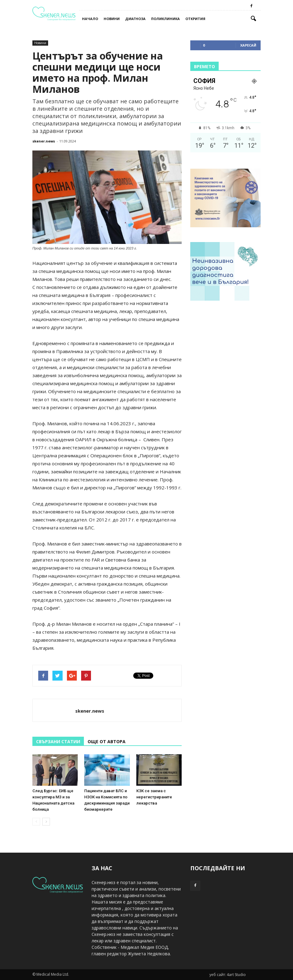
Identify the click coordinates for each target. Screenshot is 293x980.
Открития (195, 19)
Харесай (248, 45)
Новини (112, 19)
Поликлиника (165, 19)
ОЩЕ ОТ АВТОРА (107, 741)
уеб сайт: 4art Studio (228, 975)
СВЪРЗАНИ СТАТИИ (58, 741)
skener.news (44, 141)
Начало (90, 19)
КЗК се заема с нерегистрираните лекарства (154, 797)
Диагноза (135, 19)
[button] (253, 19)
